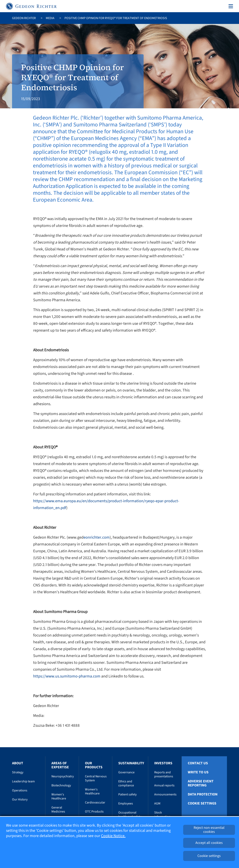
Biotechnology (61, 785)
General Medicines (58, 810)
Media (50, 18)
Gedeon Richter (24, 18)
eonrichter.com (97, 537)
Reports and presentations (164, 774)
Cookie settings (202, 803)
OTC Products (94, 812)
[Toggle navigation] (230, 6)
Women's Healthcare (59, 796)
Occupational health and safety (130, 815)
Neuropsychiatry (63, 776)
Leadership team (23, 781)
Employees (126, 803)
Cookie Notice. (113, 836)
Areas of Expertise (60, 765)
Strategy (18, 772)
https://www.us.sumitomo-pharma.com (67, 676)
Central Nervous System (96, 778)
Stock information (162, 815)
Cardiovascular (95, 802)
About (18, 763)
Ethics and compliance (126, 783)
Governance (126, 772)
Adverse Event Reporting (201, 783)
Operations (20, 790)
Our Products (94, 765)
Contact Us (198, 763)
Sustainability (131, 763)
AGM (157, 803)
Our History (20, 799)
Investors (163, 763)
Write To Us (198, 772)
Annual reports (164, 785)
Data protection (203, 794)
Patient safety (127, 794)
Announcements (165, 794)
